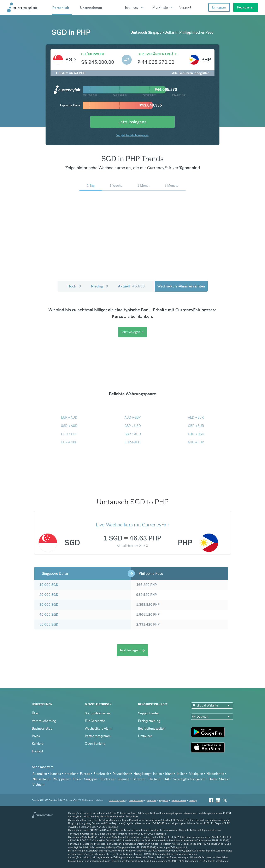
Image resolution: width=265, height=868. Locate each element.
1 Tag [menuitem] (91, 186)
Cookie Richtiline (136, 800)
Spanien (123, 779)
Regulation (164, 800)
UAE (167, 779)
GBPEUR (196, 426)
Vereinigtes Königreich (189, 779)
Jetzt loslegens (132, 122)
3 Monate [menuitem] (171, 186)
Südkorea (107, 779)
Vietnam (38, 784)
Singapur (91, 779)
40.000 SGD (49, 614)
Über (35, 713)
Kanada (56, 774)
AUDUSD (196, 434)
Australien (40, 774)
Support (185, 7)
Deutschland (121, 774)
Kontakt (37, 751)
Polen (77, 779)
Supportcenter (149, 713)
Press (36, 736)
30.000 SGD (49, 605)
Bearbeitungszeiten (152, 728)
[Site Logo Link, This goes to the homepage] (28, 7)
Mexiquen (196, 774)
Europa (85, 774)
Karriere (38, 744)
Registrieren (246, 7)
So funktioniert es (98, 713)
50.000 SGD (49, 624)
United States (218, 779)
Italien (181, 774)
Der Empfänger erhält (157, 54)
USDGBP (69, 434)
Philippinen (61, 779)
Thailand (154, 779)
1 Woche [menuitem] (116, 186)
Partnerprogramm (98, 736)
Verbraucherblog (44, 721)
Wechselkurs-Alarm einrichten (181, 286)
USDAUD (69, 426)
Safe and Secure (179, 800)
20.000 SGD (49, 595)
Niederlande (215, 774)
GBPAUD (133, 434)
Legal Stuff (151, 800)
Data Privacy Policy (117, 800)
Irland (169, 774)
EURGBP (69, 442)
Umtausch (145, 736)
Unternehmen (91, 8)
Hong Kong (142, 774)
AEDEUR (196, 417)
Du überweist (93, 54)
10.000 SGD (49, 585)
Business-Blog (42, 728)
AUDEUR (196, 442)
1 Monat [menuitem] (143, 186)
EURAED (132, 442)
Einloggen (219, 7)
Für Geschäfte (95, 721)
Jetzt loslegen (132, 332)
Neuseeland (41, 779)
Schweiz (139, 779)
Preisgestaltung (149, 721)
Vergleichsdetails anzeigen (132, 135)
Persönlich (61, 8)
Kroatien (70, 774)
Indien (157, 774)
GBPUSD (133, 426)
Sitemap (193, 800)
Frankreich (101, 774)
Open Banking (95, 744)
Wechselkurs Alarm (99, 728)
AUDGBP (133, 417)
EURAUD (69, 417)
